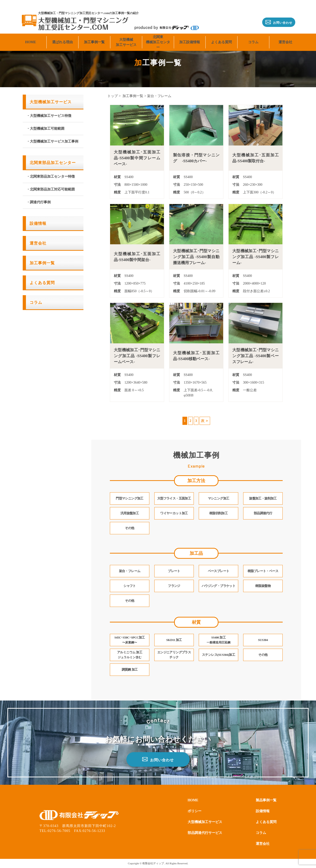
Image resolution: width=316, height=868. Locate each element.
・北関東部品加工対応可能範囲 (51, 189)
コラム (253, 36)
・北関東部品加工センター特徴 (51, 176)
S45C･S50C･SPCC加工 (130, 640)
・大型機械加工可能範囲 (45, 129)
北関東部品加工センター (53, 163)
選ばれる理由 (62, 36)
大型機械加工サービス (126, 36)
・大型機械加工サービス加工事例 (52, 141)
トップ (113, 96)
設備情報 (38, 223)
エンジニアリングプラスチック (174, 655)
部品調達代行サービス (207, 833)
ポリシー (196, 811)
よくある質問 (221, 36)
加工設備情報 (190, 36)
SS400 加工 (218, 640)
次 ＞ (205, 421)
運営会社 (285, 36)
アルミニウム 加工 (130, 655)
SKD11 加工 (174, 640)
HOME (31, 36)
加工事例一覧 (94, 36)
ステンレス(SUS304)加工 (218, 655)
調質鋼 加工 (130, 670)
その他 (263, 655)
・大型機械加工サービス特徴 (49, 116)
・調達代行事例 (39, 202)
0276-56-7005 (59, 831)
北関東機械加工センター (158, 36)
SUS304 (263, 640)
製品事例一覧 (265, 800)
